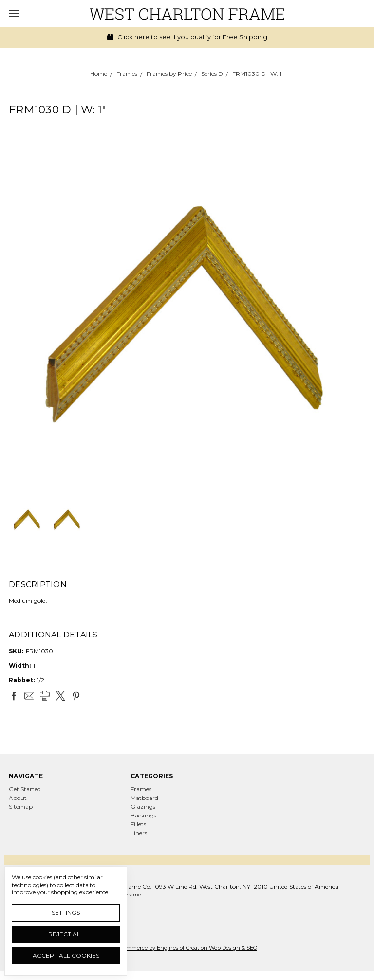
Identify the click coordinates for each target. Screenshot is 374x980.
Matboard (144, 798)
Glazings (143, 807)
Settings (66, 913)
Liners (139, 833)
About (18, 798)
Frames (141, 789)
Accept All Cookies (66, 955)
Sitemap (21, 807)
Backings (143, 815)
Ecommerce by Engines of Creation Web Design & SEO (187, 948)
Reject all (66, 934)
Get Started (25, 789)
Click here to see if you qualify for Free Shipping (187, 37)
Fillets (138, 824)
